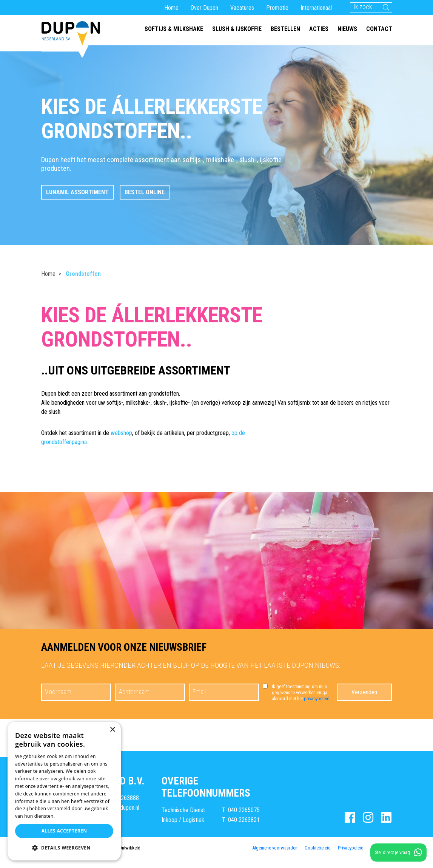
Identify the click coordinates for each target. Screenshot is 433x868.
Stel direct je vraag (398, 853)
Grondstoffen (83, 274)
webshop (121, 433)
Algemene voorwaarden (275, 847)
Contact (379, 29)
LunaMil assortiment (77, 192)
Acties (319, 29)
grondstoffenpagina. (65, 442)
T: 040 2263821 (241, 819)
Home (171, 8)
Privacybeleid (351, 847)
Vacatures (242, 8)
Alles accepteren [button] (64, 831)
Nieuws (347, 29)
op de (238, 433)
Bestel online (145, 192)
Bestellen (285, 29)
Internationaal (316, 8)
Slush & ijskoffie (237, 29)
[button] (64, 848)
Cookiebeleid (318, 847)
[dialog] (64, 791)
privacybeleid (317, 699)
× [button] (112, 730)
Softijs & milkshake (174, 29)
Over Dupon (204, 8)
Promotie (277, 8)
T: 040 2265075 (241, 810)
